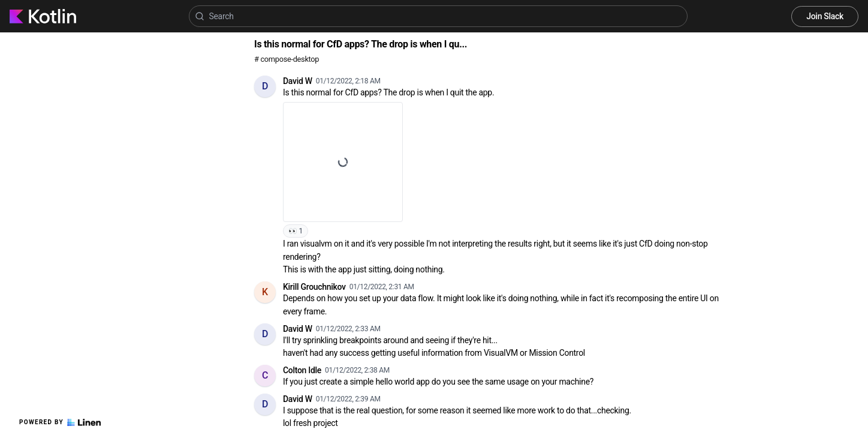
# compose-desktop (287, 59)
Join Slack (825, 16)
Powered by (60, 422)
